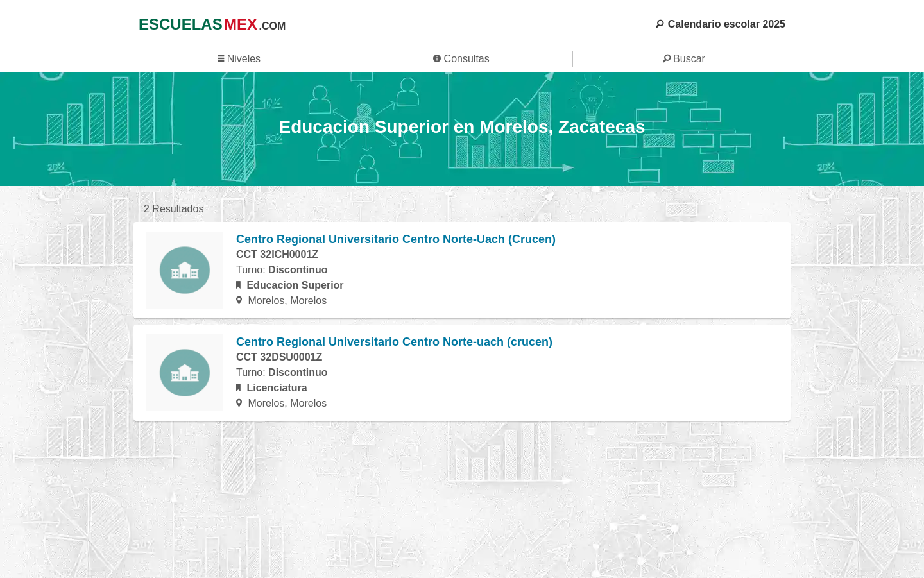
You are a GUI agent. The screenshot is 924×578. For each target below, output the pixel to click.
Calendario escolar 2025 (721, 24)
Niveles (239, 59)
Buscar (684, 59)
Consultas (461, 59)
